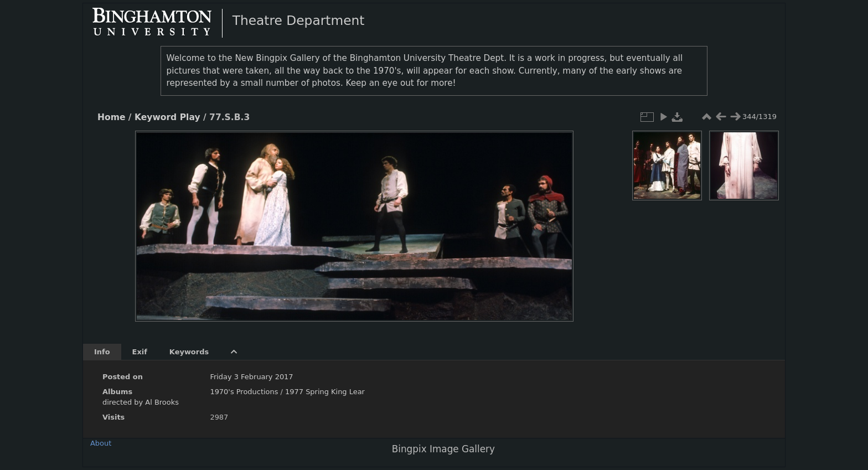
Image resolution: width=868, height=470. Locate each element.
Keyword (156, 117)
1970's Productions (244, 392)
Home (111, 117)
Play (190, 117)
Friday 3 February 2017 (251, 377)
